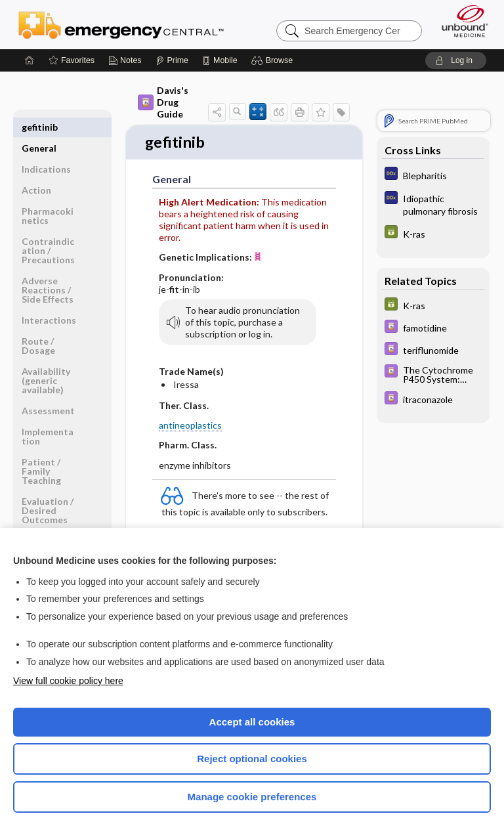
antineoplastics (190, 426)
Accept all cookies (252, 722)
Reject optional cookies (252, 759)
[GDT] (433, 233)
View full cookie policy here (68, 681)
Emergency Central (121, 24)
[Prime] (172, 60)
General (39, 127)
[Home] (30, 60)
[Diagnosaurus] (433, 175)
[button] (274, 60)
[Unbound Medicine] (461, 21)
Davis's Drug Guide (163, 102)
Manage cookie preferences (252, 797)
